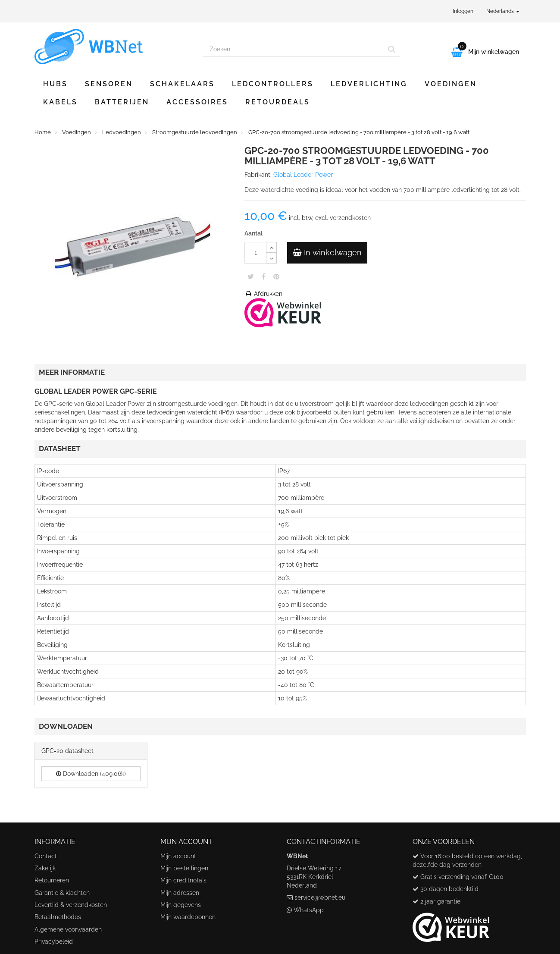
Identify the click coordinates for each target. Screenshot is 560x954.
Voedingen (451, 84)
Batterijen (122, 102)
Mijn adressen (180, 893)
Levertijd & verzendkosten (71, 905)
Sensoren (109, 84)
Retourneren (52, 880)
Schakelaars (182, 84)
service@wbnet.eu (320, 898)
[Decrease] (271, 258)
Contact (46, 856)
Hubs (55, 84)
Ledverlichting (369, 84)
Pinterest (276, 276)
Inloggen (463, 11)
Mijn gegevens (181, 905)
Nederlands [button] (503, 11)
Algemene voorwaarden (68, 929)
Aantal (253, 233)
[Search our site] (294, 49)
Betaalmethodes (58, 917)
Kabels (60, 102)
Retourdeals (278, 102)
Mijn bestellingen (184, 868)
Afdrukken (263, 294)
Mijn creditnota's (183, 880)
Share (264, 276)
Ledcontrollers (273, 84)
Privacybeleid (54, 941)
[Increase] (271, 247)
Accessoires (197, 102)
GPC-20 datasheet (67, 751)
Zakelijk (45, 868)
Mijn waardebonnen (188, 917)
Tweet (251, 276)
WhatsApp (309, 910)
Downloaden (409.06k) (91, 774)
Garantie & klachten (62, 893)
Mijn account (178, 856)
